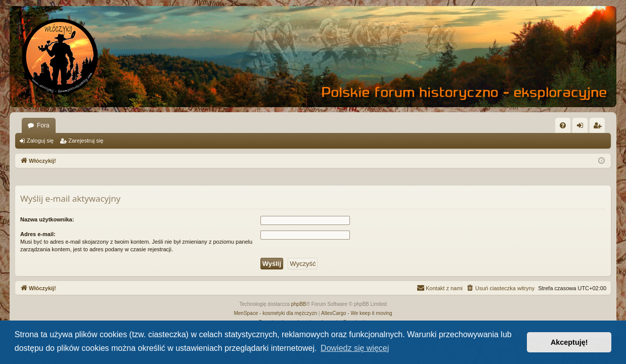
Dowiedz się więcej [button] (355, 348)
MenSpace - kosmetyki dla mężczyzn (275, 313)
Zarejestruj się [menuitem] (599, 127)
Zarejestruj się (86, 141)
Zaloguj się (40, 141)
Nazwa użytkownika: (47, 219)
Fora (43, 125)
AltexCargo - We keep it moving (356, 313)
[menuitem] (563, 125)
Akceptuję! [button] (569, 342)
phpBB (299, 304)
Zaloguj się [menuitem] (582, 127)
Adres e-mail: (38, 234)
